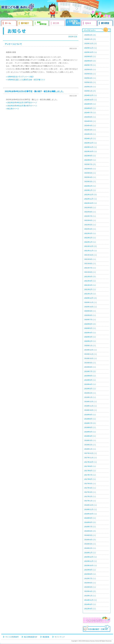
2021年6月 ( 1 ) (90, 272)
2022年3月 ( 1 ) (90, 233)
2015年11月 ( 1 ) (90, 561)
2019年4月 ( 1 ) (90, 384)
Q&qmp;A (89, 23)
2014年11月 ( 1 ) (90, 600)
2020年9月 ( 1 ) (90, 311)
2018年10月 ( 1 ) (90, 410)
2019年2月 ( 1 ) (90, 393)
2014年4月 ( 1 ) (90, 604)
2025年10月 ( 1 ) (90, 52)
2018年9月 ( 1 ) (90, 415)
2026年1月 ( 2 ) (90, 39)
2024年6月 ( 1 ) (90, 117)
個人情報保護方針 (31, 637)
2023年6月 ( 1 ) (90, 169)
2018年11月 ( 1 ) (90, 406)
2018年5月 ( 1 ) (90, 432)
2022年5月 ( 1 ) (90, 225)
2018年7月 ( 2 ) (90, 423)
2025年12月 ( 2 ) (90, 44)
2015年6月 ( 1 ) (90, 583)
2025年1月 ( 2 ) (90, 91)
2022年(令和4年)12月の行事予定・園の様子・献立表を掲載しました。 (35, 91)
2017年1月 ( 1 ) (90, 501)
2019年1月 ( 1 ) (90, 397)
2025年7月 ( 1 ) (90, 65)
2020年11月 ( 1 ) (90, 302)
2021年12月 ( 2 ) (90, 246)
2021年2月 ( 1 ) (90, 289)
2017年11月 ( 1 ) (90, 458)
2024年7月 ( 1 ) (90, 113)
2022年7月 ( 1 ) (90, 216)
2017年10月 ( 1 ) (90, 462)
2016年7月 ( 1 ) (90, 527)
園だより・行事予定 (73, 23)
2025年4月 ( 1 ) (90, 78)
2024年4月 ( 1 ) (90, 126)
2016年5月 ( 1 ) (90, 535)
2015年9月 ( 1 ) (90, 570)
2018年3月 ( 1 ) (90, 440)
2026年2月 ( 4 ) (90, 35)
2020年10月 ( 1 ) (90, 307)
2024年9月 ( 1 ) (90, 104)
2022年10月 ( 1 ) (90, 203)
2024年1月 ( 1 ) (90, 139)
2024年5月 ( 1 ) (90, 121)
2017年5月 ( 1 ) (90, 484)
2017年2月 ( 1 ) (90, 496)
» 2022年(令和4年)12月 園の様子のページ (21, 106)
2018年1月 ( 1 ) (90, 449)
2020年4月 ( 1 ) (90, 333)
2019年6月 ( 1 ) (90, 376)
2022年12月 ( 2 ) (90, 195)
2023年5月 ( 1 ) (90, 173)
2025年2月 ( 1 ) (90, 87)
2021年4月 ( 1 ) (90, 281)
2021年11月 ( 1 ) (90, 251)
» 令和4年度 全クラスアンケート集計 (20, 77)
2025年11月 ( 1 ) (90, 48)
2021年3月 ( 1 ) (90, 285)
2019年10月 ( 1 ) (90, 358)
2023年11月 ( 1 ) (90, 147)
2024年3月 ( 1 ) (90, 130)
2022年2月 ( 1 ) (90, 238)
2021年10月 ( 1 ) (90, 255)
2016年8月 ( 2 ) (90, 522)
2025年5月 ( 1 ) (90, 74)
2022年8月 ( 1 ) (90, 212)
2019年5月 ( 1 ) (90, 380)
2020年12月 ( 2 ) (90, 298)
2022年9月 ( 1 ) (90, 208)
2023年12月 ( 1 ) (90, 143)
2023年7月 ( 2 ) (90, 164)
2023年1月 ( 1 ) (90, 190)
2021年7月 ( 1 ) (90, 268)
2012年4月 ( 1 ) (90, 609)
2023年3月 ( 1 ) (90, 182)
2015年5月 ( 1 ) (90, 587)
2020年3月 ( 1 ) (90, 337)
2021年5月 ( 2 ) (90, 277)
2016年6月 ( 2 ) (90, 531)
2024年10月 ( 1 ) (90, 100)
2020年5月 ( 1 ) (90, 328)
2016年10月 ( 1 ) (90, 514)
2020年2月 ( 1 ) (90, 341)
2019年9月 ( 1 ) (90, 363)
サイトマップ (60, 637)
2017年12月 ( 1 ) (90, 453)
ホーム (9, 23)
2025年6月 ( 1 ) (90, 69)
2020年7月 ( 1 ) (90, 320)
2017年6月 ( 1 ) (90, 479)
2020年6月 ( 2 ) (90, 324)
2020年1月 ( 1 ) (90, 346)
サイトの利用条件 (12, 637)
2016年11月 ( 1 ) (90, 509)
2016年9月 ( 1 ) (90, 518)
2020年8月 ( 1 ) (90, 315)
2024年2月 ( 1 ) (90, 134)
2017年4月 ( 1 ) (90, 488)
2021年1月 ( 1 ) (90, 294)
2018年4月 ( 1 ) (90, 436)
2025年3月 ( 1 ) (90, 82)
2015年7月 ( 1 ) (90, 578)
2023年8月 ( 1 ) (90, 160)
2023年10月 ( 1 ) (90, 151)
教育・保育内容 (41, 23)
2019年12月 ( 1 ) (90, 350)
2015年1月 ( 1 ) (90, 596)
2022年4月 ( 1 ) (90, 229)
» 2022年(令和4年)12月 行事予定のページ (21, 103)
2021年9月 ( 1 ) (90, 259)
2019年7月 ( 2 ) (90, 371)
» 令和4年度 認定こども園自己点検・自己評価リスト (26, 80)
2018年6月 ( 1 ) (90, 427)
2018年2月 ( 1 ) (90, 445)
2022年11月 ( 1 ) (90, 199)
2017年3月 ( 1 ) (90, 492)
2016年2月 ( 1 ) (90, 548)
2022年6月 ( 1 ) (90, 220)
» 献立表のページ (12, 109)
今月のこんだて (96, 620)
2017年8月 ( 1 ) (90, 471)
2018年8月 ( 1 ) (90, 419)
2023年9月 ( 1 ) (90, 156)
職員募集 (46, 637)
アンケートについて (13, 44)
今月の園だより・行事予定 (96, 629)
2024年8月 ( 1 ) (90, 108)
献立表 (57, 23)
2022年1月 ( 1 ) (90, 242)
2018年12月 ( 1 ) (90, 402)
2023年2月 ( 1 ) (90, 186)
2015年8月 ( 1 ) (90, 574)
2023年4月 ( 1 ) (90, 177)
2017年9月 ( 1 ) (90, 466)
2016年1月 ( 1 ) (90, 553)
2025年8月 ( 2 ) (90, 61)
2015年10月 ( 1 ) (90, 565)
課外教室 (105, 23)
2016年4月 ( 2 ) (90, 540)
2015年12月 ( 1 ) (90, 557)
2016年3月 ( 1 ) (90, 544)
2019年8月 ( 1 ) (90, 367)
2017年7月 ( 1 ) (90, 475)
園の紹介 (25, 23)
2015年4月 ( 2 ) (90, 591)
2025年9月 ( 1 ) (90, 56)
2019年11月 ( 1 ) (90, 354)
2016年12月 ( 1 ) (90, 505)
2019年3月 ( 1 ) (90, 389)
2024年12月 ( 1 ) (90, 95)
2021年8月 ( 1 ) (90, 264)
